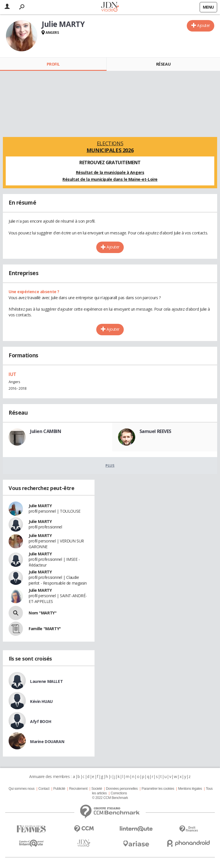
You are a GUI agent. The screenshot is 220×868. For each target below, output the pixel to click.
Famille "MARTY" (45, 629)
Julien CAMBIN (46, 431)
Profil (53, 64)
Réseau (163, 64)
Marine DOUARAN (47, 741)
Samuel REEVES (156, 431)
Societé (97, 789)
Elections (110, 147)
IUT (12, 374)
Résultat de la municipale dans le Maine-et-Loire (110, 179)
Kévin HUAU (41, 701)
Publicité (59, 789)
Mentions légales (190, 789)
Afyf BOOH (41, 721)
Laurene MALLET (46, 681)
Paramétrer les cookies (158, 789)
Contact (44, 789)
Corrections (119, 793)
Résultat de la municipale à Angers (110, 172)
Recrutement (78, 789)
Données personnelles (122, 789)
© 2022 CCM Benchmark (110, 798)
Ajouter (204, 25)
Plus (110, 465)
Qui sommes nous (21, 789)
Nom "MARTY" (43, 613)
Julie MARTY (40, 506)
